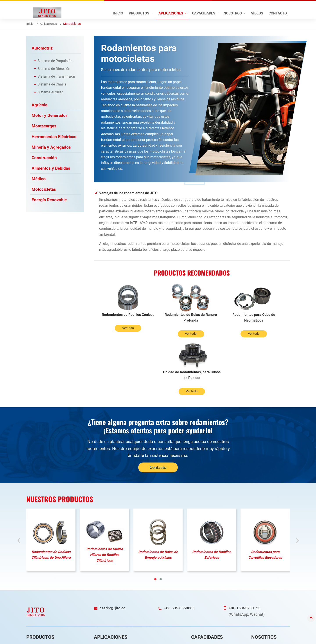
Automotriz (42, 48)
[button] (155, 522)
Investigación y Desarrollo (211, 589)
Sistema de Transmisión (56, 77)
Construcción (44, 159)
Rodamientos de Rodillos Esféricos (212, 497)
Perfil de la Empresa (268, 595)
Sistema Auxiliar (50, 92)
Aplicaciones (48, 24)
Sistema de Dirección (54, 69)
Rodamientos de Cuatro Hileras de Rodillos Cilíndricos (105, 497)
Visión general (264, 589)
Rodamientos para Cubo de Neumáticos (216, 318)
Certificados (262, 602)
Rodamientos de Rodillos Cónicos (118, 318)
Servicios (260, 608)
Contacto (278, 13)
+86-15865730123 (245, 551)
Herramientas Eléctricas (54, 137)
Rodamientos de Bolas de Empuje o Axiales (158, 497)
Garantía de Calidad (207, 602)
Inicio (118, 13)
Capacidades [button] (204, 13)
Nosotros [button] (233, 13)
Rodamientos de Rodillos (46, 595)
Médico (39, 180)
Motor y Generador (49, 116)
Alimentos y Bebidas (51, 169)
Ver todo (118, 334)
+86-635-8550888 (179, 551)
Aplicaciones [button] (171, 13)
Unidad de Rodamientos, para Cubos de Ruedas (265, 318)
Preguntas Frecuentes (269, 615)
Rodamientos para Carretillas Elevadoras (265, 497)
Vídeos (257, 13)
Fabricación (202, 595)
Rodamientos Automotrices (48, 589)
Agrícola (39, 105)
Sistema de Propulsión (55, 61)
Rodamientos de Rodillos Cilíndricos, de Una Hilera (51, 497)
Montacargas (44, 127)
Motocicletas (44, 191)
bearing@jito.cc (113, 551)
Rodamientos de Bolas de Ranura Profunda (167, 318)
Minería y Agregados (51, 148)
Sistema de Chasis (52, 85)
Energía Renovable (49, 201)
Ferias (258, 621)
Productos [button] (139, 13)
